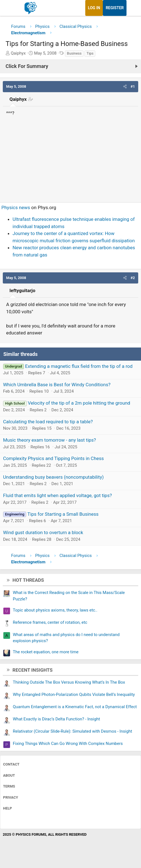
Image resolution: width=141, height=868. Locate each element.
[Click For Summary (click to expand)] (70, 66)
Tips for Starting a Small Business (63, 514)
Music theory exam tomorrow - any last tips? (49, 440)
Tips (90, 53)
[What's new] (132, 8)
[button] (125, 87)
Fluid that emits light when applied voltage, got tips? (57, 495)
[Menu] (10, 8)
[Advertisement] (70, 157)
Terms (9, 786)
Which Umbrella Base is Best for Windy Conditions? (57, 385)
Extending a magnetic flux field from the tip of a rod (79, 366)
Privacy (11, 797)
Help (8, 808)
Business (74, 53)
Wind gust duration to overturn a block (43, 532)
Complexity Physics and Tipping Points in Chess (54, 458)
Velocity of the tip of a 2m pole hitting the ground (79, 403)
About (9, 775)
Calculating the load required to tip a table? (48, 422)
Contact (11, 764)
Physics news (16, 207)
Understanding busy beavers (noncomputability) (53, 477)
